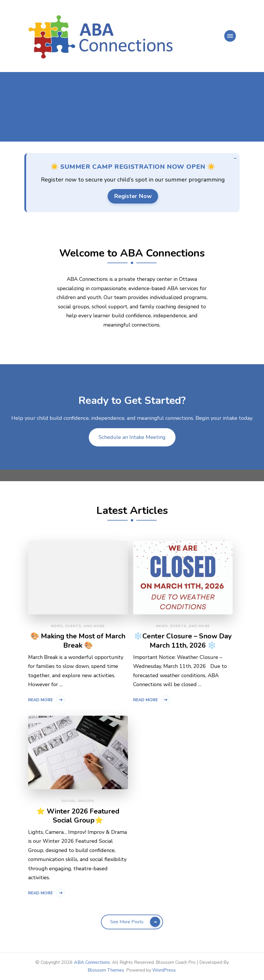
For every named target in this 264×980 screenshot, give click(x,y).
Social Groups (78, 801)
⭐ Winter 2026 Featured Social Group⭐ (78, 816)
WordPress (164, 970)
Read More (40, 700)
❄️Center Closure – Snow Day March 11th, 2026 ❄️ (183, 641)
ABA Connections (92, 962)
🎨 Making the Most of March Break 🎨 (78, 641)
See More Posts (127, 922)
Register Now (133, 196)
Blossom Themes (106, 970)
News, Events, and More (78, 626)
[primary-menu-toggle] (230, 36)
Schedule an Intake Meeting (132, 437)
